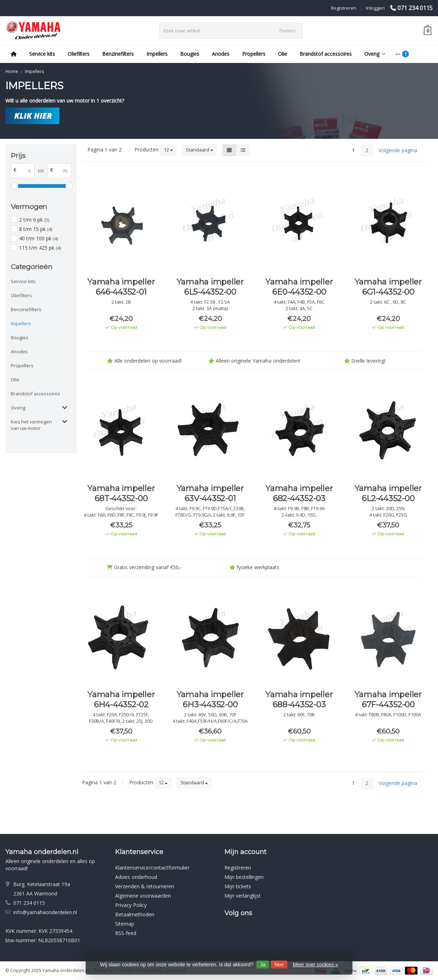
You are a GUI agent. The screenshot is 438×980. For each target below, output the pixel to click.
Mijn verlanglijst (243, 896)
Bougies (190, 54)
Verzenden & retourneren (145, 886)
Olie (282, 54)
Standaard (200, 150)
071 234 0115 (415, 8)
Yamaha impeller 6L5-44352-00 (210, 287)
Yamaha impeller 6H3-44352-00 (210, 700)
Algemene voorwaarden (143, 896)
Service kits (42, 54)
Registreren (344, 8)
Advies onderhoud (136, 877)
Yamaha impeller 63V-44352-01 (210, 493)
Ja (263, 965)
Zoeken (287, 31)
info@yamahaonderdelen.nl (45, 912)
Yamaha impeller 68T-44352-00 (121, 493)
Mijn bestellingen (244, 877)
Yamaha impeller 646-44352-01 (121, 287)
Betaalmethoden (135, 914)
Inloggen (375, 8)
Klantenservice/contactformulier (152, 868)
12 (168, 150)
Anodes (221, 54)
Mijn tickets (238, 886)
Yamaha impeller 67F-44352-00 (388, 700)
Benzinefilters (118, 54)
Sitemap (125, 924)
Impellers (157, 54)
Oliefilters (79, 54)
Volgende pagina (398, 150)
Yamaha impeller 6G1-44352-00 (388, 287)
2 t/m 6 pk (34, 220)
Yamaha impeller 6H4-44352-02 (121, 700)
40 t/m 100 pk (38, 238)
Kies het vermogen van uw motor (31, 425)
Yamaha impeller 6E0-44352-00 (299, 287)
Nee (279, 965)
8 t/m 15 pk (36, 229)
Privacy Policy (131, 905)
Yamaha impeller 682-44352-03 (299, 493)
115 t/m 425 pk (40, 248)
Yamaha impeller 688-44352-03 (299, 700)
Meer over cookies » (315, 965)
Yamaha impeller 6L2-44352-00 (388, 493)
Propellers (254, 54)
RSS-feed (126, 933)
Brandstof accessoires (326, 54)
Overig (375, 54)
